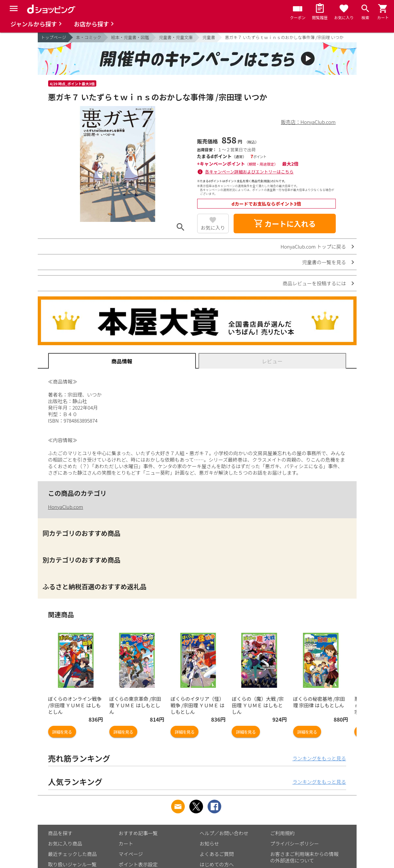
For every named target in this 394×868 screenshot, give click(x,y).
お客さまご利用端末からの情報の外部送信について (305, 857)
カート (126, 843)
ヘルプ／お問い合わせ (224, 833)
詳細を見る (62, 732)
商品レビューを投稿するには (314, 283)
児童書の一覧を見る (324, 262)
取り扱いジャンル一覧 (72, 864)
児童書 (209, 37)
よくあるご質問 (217, 854)
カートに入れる (285, 224)
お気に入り (213, 228)
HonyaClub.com (66, 507)
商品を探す (60, 833)
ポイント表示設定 (138, 864)
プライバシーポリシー (295, 843)
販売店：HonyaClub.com (308, 122)
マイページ (131, 854)
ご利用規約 (283, 833)
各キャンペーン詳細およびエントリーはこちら (249, 172)
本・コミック (88, 37)
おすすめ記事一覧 (138, 833)
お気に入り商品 (65, 843)
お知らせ (210, 843)
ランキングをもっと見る (319, 758)
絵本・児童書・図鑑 (130, 37)
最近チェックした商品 (73, 854)
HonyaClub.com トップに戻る (313, 246)
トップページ (54, 37)
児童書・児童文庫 (176, 37)
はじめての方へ (217, 864)
